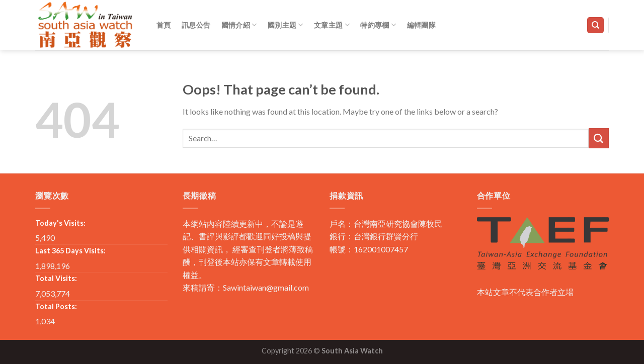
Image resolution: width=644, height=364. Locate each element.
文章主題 (332, 25)
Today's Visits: (60, 223)
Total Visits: (56, 278)
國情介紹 (239, 25)
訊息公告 (196, 25)
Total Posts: (56, 306)
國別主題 (286, 25)
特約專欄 (378, 25)
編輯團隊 (421, 25)
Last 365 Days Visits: (70, 251)
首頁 (164, 25)
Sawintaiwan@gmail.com (266, 287)
